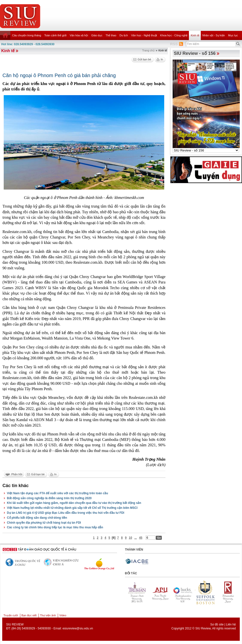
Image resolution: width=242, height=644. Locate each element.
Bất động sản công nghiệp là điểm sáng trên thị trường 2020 (49, 498)
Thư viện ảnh (48, 615)
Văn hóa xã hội (79, 35)
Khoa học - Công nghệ (174, 35)
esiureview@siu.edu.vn (78, 628)
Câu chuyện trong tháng (27, 35)
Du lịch (124, 35)
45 (141, 538)
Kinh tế (195, 35)
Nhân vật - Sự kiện (214, 35)
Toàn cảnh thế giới (55, 35)
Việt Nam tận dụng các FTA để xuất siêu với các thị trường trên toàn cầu (58, 493)
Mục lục (233, 35)
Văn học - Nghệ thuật (144, 35)
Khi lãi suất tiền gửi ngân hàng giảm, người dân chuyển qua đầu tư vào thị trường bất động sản (74, 503)
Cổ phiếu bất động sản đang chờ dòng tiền (37, 518)
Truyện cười (11, 615)
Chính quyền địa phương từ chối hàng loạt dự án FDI (44, 523)
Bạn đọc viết (29, 615)
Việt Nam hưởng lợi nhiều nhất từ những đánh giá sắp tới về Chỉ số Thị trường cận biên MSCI (72, 508)
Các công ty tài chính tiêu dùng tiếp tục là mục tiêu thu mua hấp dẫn (55, 527)
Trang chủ (148, 50)
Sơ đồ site (217, 624)
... (136, 538)
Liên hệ (231, 624)
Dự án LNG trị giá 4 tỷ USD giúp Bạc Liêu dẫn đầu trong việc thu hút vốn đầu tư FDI (66, 513)
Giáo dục (97, 35)
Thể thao (111, 35)
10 (131, 538)
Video (63, 615)
